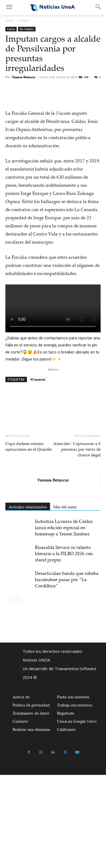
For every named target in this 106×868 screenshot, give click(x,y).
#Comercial (38, 473)
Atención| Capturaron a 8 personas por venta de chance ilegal (77, 542)
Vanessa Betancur (24, 77)
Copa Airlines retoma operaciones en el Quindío (29, 539)
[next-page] (17, 692)
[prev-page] (9, 692)
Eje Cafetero (27, 29)
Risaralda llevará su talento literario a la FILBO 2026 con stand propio (64, 646)
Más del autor (65, 600)
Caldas (24, 20)
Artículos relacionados (28, 600)
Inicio (10, 20)
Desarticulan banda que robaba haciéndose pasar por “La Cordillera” (67, 672)
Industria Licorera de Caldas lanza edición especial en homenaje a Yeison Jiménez (64, 620)
